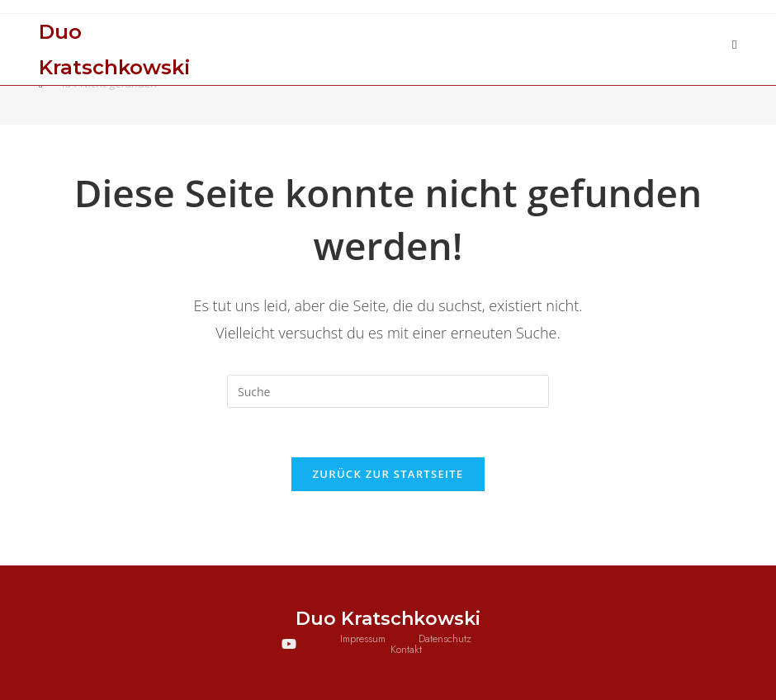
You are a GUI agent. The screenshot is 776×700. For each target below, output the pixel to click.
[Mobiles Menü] (735, 45)
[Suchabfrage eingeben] (388, 391)
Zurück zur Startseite (388, 474)
